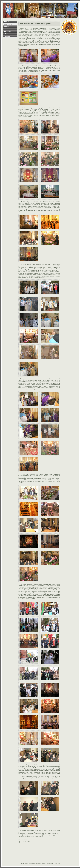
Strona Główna (8, 24)
